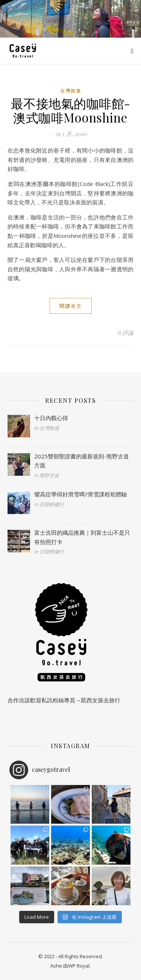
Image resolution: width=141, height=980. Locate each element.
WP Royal (79, 966)
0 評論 (126, 333)
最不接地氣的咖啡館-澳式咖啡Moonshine (71, 110)
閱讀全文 (71, 306)
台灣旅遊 (71, 91)
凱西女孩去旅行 (101, 700)
